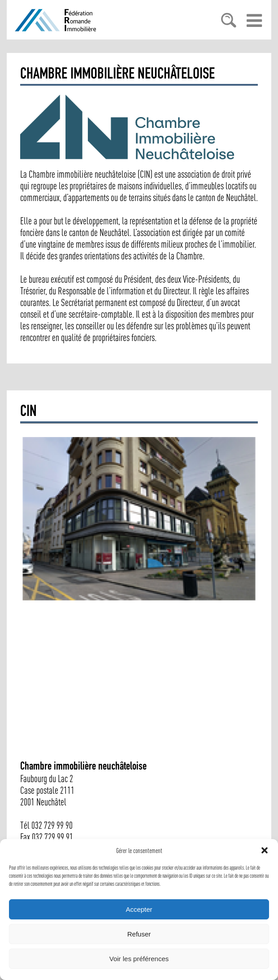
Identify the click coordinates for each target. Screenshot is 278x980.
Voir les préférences (139, 959)
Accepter (139, 909)
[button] (265, 850)
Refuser (139, 934)
